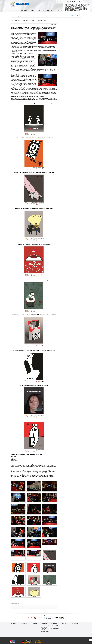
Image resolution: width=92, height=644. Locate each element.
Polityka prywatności (26, 643)
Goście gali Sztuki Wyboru (56, 626)
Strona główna (13, 14)
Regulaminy (64, 624)
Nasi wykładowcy (56, 628)
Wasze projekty (44, 624)
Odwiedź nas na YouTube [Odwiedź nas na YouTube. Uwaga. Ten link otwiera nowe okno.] (11, 641)
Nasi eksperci (54, 624)
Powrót (51, 25)
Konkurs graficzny (46, 631)
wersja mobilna (38, 641)
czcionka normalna (19, 16)
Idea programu (24, 624)
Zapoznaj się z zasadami (27, 642)
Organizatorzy (75, 624)
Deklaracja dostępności (39, 642)
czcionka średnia (20, 16)
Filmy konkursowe (46, 630)
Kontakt (63, 625)
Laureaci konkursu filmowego (46, 628)
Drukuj (56, 25)
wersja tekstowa (38, 641)
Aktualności (19, 14)
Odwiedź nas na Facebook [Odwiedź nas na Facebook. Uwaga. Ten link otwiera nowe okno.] (14, 641)
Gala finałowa (34, 624)
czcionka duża (21, 16)
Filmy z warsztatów (46, 626)
